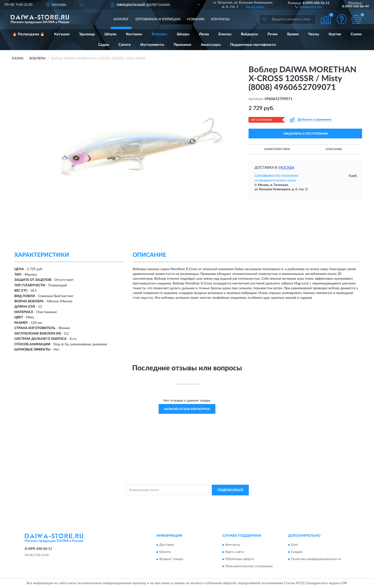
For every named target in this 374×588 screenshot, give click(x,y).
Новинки (196, 19)
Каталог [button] (121, 19)
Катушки (62, 34)
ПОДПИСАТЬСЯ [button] (230, 490)
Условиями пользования (230, 501)
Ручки (273, 34)
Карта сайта (234, 552)
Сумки (356, 34)
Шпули (110, 34)
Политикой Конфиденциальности (188, 501)
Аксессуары (211, 45)
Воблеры (159, 34)
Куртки (335, 34)
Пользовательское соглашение (249, 567)
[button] (309, 6)
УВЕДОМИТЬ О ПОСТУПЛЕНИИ (305, 134)
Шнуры (183, 34)
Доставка (167, 545)
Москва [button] (286, 168)
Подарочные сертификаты (253, 45)
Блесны (225, 34)
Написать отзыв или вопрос (187, 409)
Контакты (220, 19)
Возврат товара (171, 559)
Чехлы (314, 34)
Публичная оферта (240, 559)
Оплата (165, 552)
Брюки (293, 34)
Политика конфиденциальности (316, 559)
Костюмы (134, 34)
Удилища (87, 34)
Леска (204, 34)
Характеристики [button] (277, 149)
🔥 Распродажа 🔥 (29, 34)
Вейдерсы (249, 34)
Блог (295, 545)
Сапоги (125, 45)
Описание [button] (334, 149)
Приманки (182, 45)
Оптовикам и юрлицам (158, 19)
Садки (104, 45)
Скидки (297, 552)
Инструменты (152, 45)
